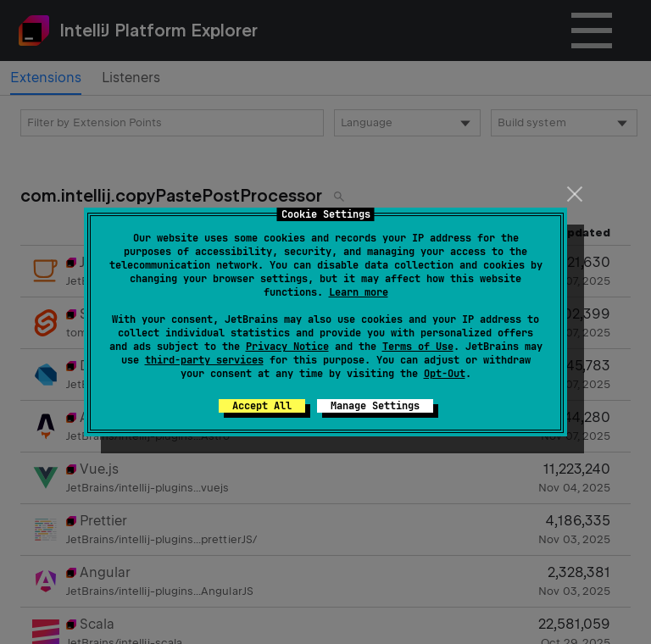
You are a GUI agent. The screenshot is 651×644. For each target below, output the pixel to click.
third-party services (204, 360)
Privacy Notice (287, 347)
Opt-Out (445, 374)
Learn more (359, 292)
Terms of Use (418, 347)
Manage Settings (375, 406)
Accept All (262, 406)
